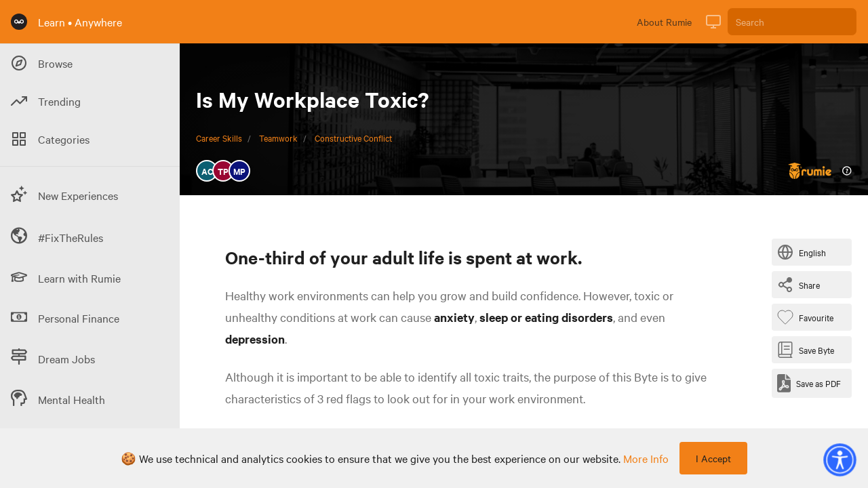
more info (646, 458)
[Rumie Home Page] (19, 22)
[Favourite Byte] (808, 317)
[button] (840, 460)
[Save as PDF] (809, 383)
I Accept (713, 458)
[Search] (792, 22)
